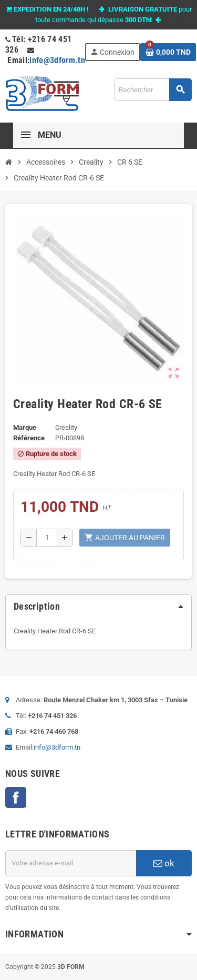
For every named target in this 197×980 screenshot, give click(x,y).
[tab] (98, 607)
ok (164, 863)
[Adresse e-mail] (71, 863)
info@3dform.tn (57, 60)
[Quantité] (47, 538)
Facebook (16, 797)
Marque (25, 427)
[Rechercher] (153, 90)
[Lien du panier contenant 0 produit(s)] (168, 52)
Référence (29, 438)
